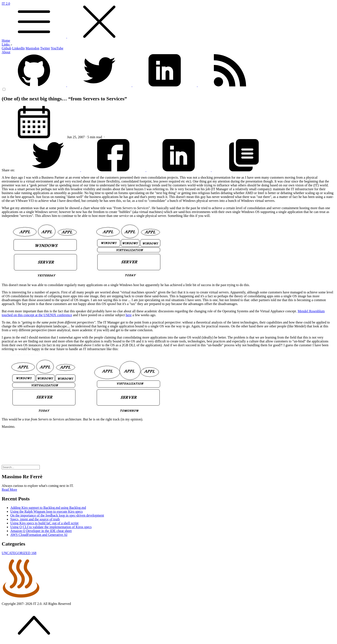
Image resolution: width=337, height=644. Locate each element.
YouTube (57, 48)
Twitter (45, 48)
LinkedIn (18, 48)
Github (6, 48)
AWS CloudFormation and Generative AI (39, 535)
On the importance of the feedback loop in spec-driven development (57, 515)
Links (7, 44)
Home (6, 41)
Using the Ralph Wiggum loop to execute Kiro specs (47, 511)
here (129, 315)
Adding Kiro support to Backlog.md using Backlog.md (48, 508)
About (6, 52)
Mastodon (32, 48)
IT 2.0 (168, 20)
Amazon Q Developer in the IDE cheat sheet (41, 531)
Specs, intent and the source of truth (35, 519)
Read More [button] (9, 490)
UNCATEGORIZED (19, 553)
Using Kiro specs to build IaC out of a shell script (44, 523)
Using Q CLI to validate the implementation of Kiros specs (51, 527)
